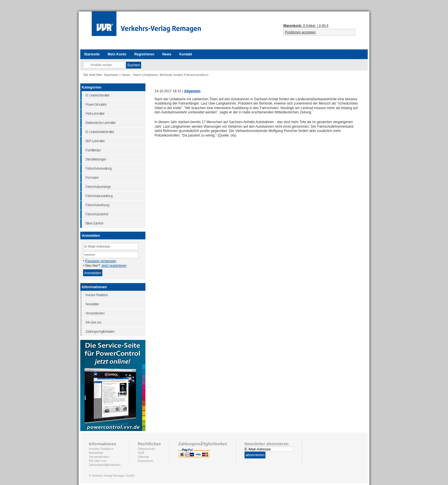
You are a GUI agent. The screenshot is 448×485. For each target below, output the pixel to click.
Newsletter (96, 453)
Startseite (111, 75)
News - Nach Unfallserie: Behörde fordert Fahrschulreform (165, 75)
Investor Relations (101, 449)
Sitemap (143, 457)
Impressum (145, 461)
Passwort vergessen (101, 261)
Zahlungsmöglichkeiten (105, 465)
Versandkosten (99, 457)
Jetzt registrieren (114, 266)
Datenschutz (146, 449)
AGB (141, 453)
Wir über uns (98, 461)
